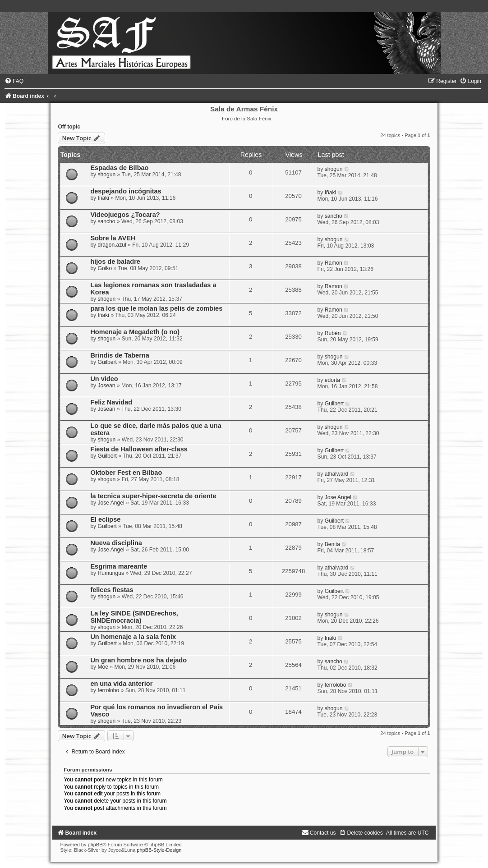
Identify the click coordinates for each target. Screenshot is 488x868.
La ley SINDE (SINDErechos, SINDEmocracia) (134, 617)
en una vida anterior (121, 684)
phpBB (95, 845)
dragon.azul (112, 245)
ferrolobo (109, 690)
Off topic (69, 127)
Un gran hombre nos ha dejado (138, 660)
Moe (103, 667)
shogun (107, 175)
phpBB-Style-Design (159, 850)
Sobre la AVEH (113, 238)
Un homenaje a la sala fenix (133, 637)
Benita (332, 544)
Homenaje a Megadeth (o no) (135, 332)
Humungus (111, 573)
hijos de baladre (115, 262)
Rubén (333, 333)
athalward (336, 474)
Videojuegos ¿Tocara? (125, 215)
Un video (104, 379)
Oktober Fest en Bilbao (126, 473)
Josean (107, 386)
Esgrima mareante (119, 566)
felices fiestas (112, 590)
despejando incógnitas (126, 191)
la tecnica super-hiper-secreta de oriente (153, 496)
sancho (107, 221)
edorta (332, 380)
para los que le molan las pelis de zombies (156, 308)
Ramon (334, 263)
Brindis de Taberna (120, 355)
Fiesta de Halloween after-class (139, 449)
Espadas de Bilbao (119, 168)
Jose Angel (111, 503)
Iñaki (104, 198)
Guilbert (107, 362)
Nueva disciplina (116, 543)
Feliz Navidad (111, 402)
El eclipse (105, 519)
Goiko (105, 268)
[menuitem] (14, 81)
